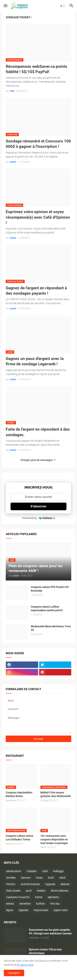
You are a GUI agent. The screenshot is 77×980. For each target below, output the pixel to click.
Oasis (39, 878)
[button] (5, 6)
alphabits (53, 897)
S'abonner (38, 506)
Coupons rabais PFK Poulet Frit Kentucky (50, 589)
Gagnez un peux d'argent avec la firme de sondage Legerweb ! (35, 361)
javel (29, 891)
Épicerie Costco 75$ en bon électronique (45, 951)
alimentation (14, 871)
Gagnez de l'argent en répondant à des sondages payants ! (36, 291)
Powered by (38, 518)
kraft (51, 878)
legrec (10, 910)
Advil (62, 878)
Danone (26, 878)
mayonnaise (41, 910)
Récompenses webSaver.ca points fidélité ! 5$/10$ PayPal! (36, 69)
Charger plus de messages (37, 460)
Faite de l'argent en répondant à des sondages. (38, 432)
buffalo (41, 904)
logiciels (23, 910)
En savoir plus (25, 965)
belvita (10, 904)
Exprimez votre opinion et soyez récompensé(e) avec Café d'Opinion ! (38, 217)
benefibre (25, 904)
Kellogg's (58, 871)
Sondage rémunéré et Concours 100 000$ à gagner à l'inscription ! (38, 144)
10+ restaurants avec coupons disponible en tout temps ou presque (54, 839)
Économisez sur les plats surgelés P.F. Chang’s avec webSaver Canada (50, 932)
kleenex (65, 884)
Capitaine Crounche (18, 897)
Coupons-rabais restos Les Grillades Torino (20, 838)
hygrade (50, 884)
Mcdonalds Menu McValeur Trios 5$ (51, 628)
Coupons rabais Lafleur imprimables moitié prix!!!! (47, 608)
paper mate (61, 910)
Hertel (39, 897)
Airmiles (11, 878)
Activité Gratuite (30, 884)
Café (45, 871)
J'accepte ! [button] (14, 973)
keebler (41, 891)
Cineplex (32, 871)
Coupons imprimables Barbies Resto (19, 794)
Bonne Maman (60, 891)
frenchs (11, 884)
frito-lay (55, 904)
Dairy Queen (13, 891)
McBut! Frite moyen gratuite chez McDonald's (56, 794)
